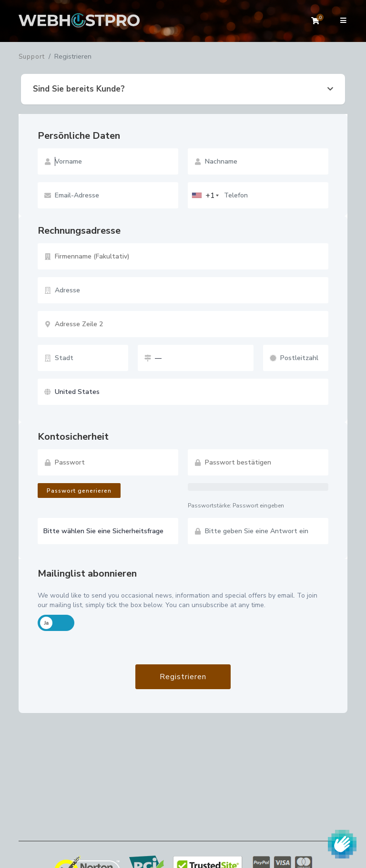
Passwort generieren (79, 491)
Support (32, 57)
